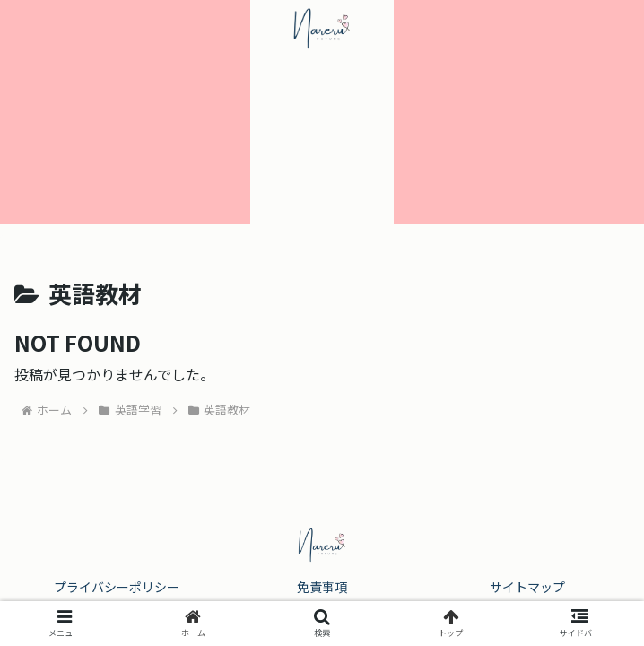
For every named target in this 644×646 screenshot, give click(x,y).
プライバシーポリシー (117, 587)
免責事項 (322, 587)
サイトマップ (527, 587)
